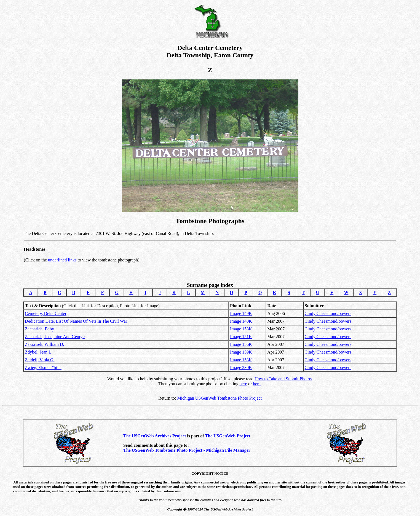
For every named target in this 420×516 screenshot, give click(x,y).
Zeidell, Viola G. (40, 360)
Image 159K (241, 352)
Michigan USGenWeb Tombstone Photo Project (219, 398)
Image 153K (241, 329)
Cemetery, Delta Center (46, 313)
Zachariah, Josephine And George (55, 337)
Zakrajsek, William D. (44, 344)
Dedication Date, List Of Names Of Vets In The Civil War (76, 321)
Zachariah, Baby (39, 329)
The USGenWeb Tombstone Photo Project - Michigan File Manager (187, 450)
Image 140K (241, 321)
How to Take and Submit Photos (283, 379)
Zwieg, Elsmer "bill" (43, 367)
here (243, 384)
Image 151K (241, 337)
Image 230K (241, 367)
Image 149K (241, 313)
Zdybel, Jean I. (38, 352)
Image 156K (241, 344)
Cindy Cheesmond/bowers (328, 313)
